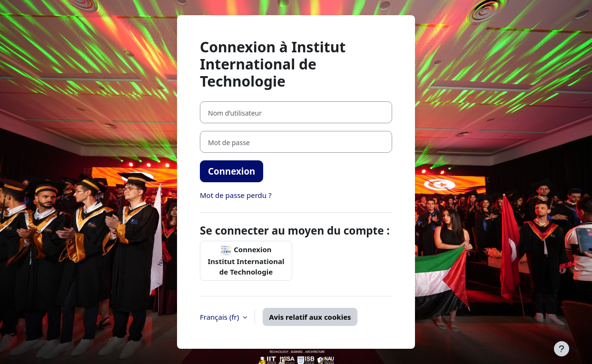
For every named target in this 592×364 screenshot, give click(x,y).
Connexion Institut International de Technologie (246, 261)
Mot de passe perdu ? (236, 195)
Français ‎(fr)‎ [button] (220, 317)
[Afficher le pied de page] (562, 349)
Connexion (232, 171)
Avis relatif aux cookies (310, 317)
